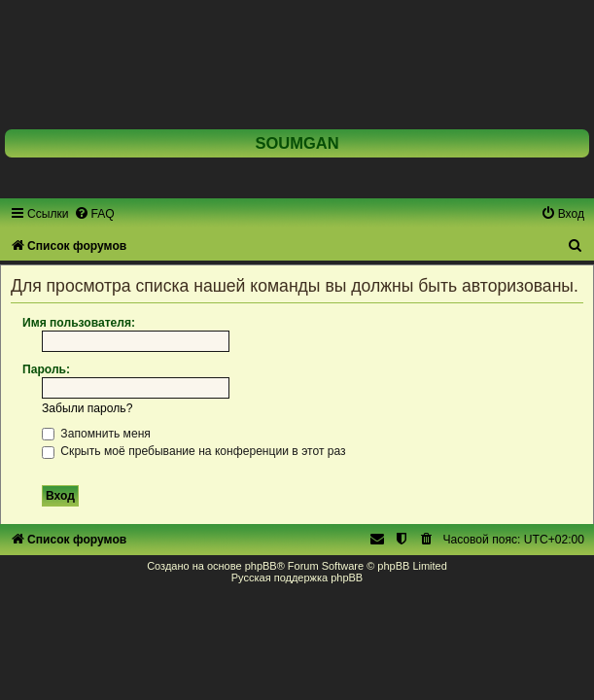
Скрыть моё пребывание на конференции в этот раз (194, 451)
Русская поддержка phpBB (297, 577)
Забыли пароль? (87, 408)
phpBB (261, 566)
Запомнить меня (96, 434)
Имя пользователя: (79, 323)
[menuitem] (94, 214)
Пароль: (46, 369)
